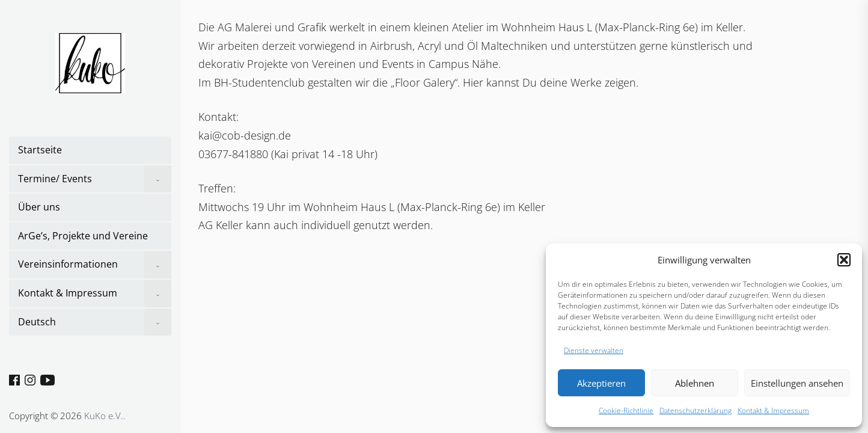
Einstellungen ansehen (797, 383)
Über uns (39, 207)
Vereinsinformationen (68, 264)
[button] (844, 260)
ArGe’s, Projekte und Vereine (83, 236)
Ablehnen (695, 383)
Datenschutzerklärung (695, 410)
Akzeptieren (601, 383)
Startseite (40, 150)
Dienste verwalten (594, 350)
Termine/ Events (55, 179)
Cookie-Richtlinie (626, 410)
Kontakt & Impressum (773, 410)
